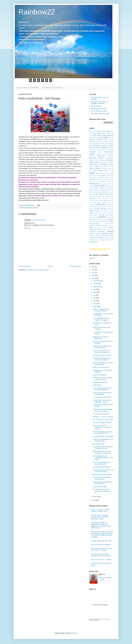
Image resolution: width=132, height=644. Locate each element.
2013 (93, 275)
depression (111, 156)
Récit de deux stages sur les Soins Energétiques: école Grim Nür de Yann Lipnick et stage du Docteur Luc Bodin (102, 534)
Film (112, 173)
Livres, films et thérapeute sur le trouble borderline (102, 389)
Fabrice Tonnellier (94, 621)
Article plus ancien (75, 266)
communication (110, 150)
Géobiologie (110, 175)
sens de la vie (104, 219)
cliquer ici (92, 258)
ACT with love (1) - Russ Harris (103, 420)
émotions (111, 164)
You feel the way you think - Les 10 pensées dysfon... (103, 471)
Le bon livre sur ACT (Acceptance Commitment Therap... (102, 427)
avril (95, 301)
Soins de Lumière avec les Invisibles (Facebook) (100, 103)
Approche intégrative (100, 375)
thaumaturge (92, 232)
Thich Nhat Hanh (108, 236)
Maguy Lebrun (93, 196)
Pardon (96, 211)
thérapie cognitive (95, 234)
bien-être (96, 144)
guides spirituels (109, 178)
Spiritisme (98, 225)
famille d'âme (100, 173)
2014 (93, 273)
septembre (97, 287)
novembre (97, 281)
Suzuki (99, 229)
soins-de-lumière (109, 223)
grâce (95, 178)
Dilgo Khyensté (100, 160)
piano (104, 211)
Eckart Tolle (93, 164)
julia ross (111, 188)
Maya (112, 196)
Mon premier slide (99, 444)
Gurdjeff (91, 179)
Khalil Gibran (96, 190)
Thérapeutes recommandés (52, 88)
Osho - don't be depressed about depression (101, 463)
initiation (91, 186)
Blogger (74, 633)
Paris (101, 211)
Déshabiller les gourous (99, 109)
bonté (91, 146)
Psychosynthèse (93, 215)
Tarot (109, 229)
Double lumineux (103, 162)
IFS (98, 184)
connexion (93, 152)
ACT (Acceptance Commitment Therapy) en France (103, 448)
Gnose (91, 178)
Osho (91, 211)
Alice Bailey (107, 131)
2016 (93, 270)
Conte (100, 152)
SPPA (112, 225)
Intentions (92, 188)
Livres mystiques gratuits (99, 111)
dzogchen (111, 162)
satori (94, 219)
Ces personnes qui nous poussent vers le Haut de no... (102, 491)
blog (107, 144)
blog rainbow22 (103, 619)
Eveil (92, 173)
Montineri (104, 207)
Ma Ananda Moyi (96, 106)
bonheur (111, 144)
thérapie (35, 208)
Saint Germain (110, 217)
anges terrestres (94, 137)
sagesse (102, 217)
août (95, 289)
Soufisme (92, 225)
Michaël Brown (97, 207)
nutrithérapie (110, 209)
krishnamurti (103, 190)
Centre (91, 148)
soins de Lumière (108, 221)
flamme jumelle (93, 175)
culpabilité (111, 154)
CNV (90, 150)
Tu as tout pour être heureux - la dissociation (102, 394)
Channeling (104, 148)
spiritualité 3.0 (106, 225)
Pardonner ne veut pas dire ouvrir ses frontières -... (102, 359)
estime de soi (109, 171)
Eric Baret (98, 170)
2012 (93, 278)
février (95, 307)
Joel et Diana (99, 188)
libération (95, 192)
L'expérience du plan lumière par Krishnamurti (102, 347)
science (98, 219)
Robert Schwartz (94, 217)
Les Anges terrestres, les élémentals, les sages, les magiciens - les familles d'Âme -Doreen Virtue (101, 525)
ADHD (94, 131)
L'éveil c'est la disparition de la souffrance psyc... (103, 440)
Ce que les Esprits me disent (102, 423)
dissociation (28, 208)
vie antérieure (101, 240)
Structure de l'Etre (101, 227)
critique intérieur (102, 154)
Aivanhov (99, 131)
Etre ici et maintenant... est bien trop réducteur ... (103, 364)
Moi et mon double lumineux (102, 355)
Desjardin (101, 158)
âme (109, 133)
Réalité (107, 215)
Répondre (28, 228)
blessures (102, 144)
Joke (106, 188)
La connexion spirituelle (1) (102, 467)
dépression (93, 158)
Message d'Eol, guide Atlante (102, 474)
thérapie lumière (108, 234)
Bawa (91, 144)
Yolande (92, 242)
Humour (92, 184)
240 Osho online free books (100, 114)
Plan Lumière (110, 211)
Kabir (91, 190)
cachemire (104, 146)
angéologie (110, 135)
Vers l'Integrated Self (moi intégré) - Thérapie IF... (101, 319)
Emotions (104, 164)
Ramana (102, 215)
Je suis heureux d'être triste (102, 397)
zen (96, 242)
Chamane (97, 148)
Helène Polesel (110, 179)
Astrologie (92, 142)
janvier (96, 496)
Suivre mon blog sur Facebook (101, 545)
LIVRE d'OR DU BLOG (99, 249)
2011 (93, 500)
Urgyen (106, 238)
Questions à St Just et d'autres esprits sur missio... (103, 379)
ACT (91, 131)
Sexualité (111, 219)
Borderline (97, 146)
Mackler (111, 194)
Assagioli (111, 140)
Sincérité (91, 221)
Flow (100, 175)
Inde (112, 184)
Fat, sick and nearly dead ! (101, 414)
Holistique (103, 182)
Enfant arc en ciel (100, 166)
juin (95, 295)
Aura (102, 142)
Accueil (50, 266)
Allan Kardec (97, 133)
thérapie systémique (95, 236)
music (108, 207)
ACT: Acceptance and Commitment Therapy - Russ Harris (103, 458)
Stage (91, 227)
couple (92, 154)
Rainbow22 (37, 12)
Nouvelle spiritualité (100, 209)
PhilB (103, 574)
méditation (92, 198)
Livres (108, 192)
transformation (93, 238)
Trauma (101, 238)
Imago (102, 184)
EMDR (99, 164)
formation (104, 175)
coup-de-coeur (109, 152)
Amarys (104, 133)
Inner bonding (100, 186)
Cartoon (111, 146)
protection (104, 213)
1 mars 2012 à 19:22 (38, 220)
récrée (112, 215)
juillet (95, 292)
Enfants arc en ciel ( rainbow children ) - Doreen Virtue (100, 511)
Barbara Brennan (109, 142)
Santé (91, 219)
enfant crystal (110, 166)
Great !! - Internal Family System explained (101, 310)
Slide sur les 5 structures (101, 367)
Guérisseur (101, 177)
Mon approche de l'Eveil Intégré (103, 436)
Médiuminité (92, 205)
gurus (95, 179)
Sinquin (96, 221)
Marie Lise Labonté (104, 196)
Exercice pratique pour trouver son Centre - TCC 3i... (103, 433)
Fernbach (107, 173)
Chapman (111, 148)
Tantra (104, 229)
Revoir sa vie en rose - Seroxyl (101, 560)
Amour (104, 135)
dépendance (101, 156)
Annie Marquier (104, 137)
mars (95, 304)
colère (103, 150)
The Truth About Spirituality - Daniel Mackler (102, 478)
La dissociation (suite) (100, 487)
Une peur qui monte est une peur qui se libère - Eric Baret (102, 549)
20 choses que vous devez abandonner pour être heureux (101, 555)
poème (91, 213)
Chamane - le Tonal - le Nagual (103, 417)
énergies (91, 166)
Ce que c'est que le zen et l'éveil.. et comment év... (102, 352)
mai (95, 298)
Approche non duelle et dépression (100, 338)
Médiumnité (100, 204)
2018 (93, 267)
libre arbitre (102, 192)
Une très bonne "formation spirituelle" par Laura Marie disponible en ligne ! (100, 517)
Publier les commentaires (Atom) (38, 270)
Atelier (98, 142)
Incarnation (107, 184)
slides (101, 221)
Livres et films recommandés (27, 88)
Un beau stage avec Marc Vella (101, 541)
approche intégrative (96, 139)
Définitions (92, 156)
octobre (96, 284)
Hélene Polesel (94, 182)
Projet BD (97, 213)
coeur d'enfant (97, 150)
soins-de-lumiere (94, 223)
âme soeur (97, 135)
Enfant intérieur (95, 168)
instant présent (110, 186)
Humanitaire (110, 182)
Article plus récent (25, 266)
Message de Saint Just (100, 382)
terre (112, 229)
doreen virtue (94, 162)
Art (106, 139)
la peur (108, 190)
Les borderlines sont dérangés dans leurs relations (103, 410)
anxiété (112, 137)
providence (111, 213)
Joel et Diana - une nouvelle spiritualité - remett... (102, 401)
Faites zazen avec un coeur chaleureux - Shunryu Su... (102, 452)
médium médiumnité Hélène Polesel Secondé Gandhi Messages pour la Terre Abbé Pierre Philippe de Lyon (101, 200)
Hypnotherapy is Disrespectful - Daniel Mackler (103, 483)
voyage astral (110, 240)
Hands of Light (101, 179)
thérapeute (102, 231)
